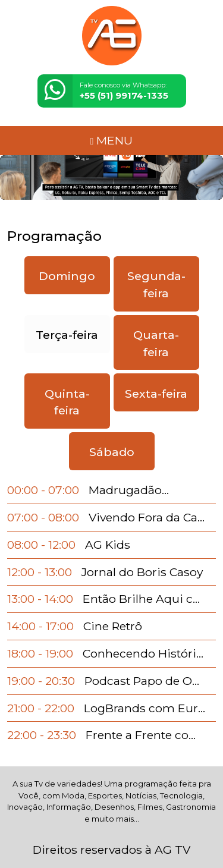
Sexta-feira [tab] (156, 394)
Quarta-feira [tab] (156, 343)
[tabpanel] (111, 613)
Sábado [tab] (112, 452)
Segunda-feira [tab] (156, 284)
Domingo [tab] (67, 276)
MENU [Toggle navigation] (112, 140)
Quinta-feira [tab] (67, 402)
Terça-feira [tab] (67, 335)
